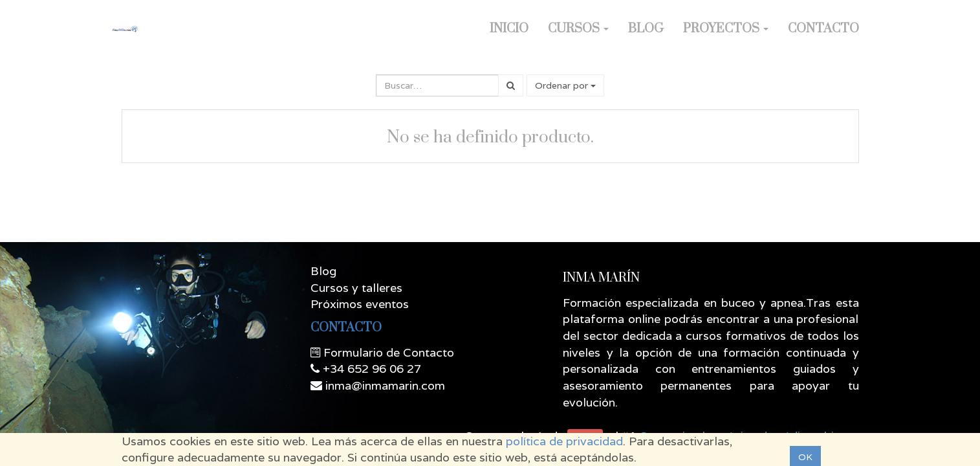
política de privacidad (564, 441)
